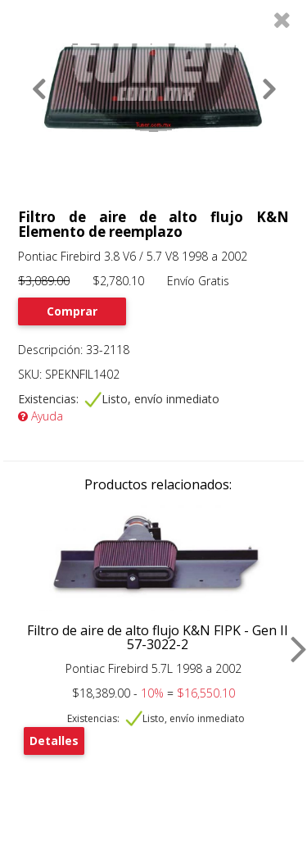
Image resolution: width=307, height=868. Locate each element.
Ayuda (41, 416)
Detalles (54, 741)
